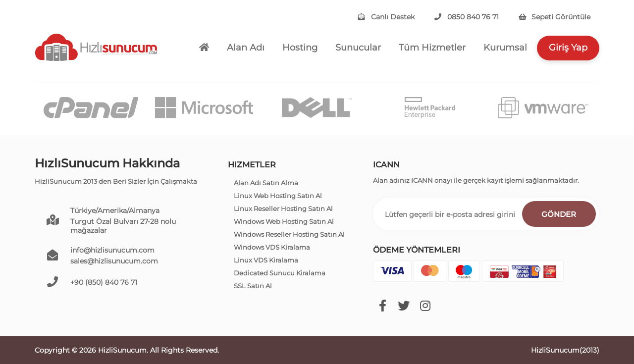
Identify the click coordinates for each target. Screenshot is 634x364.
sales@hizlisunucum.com (114, 261)
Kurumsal (505, 48)
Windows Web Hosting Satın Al (284, 221)
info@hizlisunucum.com (112, 250)
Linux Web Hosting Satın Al (278, 196)
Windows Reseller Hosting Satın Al (289, 234)
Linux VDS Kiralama (266, 260)
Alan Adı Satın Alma (266, 183)
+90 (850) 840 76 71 (104, 282)
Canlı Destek (386, 17)
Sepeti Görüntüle (555, 17)
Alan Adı (246, 48)
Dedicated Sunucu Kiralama (280, 273)
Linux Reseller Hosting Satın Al (283, 208)
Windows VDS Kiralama (272, 247)
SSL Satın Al (253, 286)
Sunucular (358, 48)
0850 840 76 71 (467, 17)
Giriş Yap (568, 48)
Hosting (300, 48)
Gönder (559, 214)
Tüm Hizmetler (432, 48)
